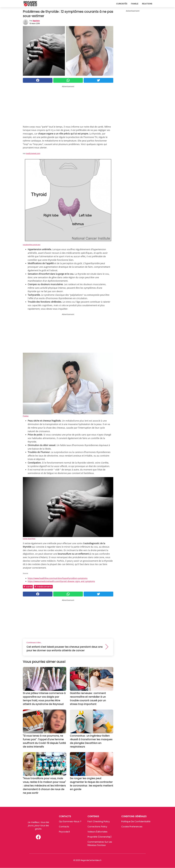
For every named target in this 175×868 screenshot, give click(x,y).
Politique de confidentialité (136, 821)
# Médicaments (43, 587)
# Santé (28, 587)
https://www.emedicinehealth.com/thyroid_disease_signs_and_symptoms (61, 581)
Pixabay (26, 416)
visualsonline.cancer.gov (32, 245)
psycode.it (64, 832)
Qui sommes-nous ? (70, 821)
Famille (135, 4)
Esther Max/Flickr (29, 539)
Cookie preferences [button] (132, 827)
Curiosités (122, 4)
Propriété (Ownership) (100, 837)
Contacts (64, 827)
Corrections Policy (97, 827)
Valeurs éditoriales (97, 832)
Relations (147, 4)
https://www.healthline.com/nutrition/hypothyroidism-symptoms (58, 578)
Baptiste (36, 21)
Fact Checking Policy (99, 821)
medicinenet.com (33, 153)
